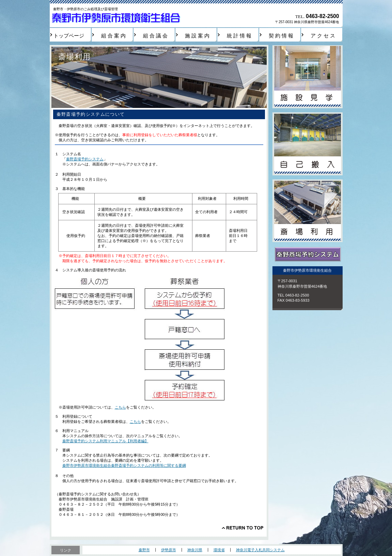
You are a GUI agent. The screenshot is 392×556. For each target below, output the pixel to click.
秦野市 (144, 550)
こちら (120, 407)
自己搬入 (308, 144)
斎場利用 (308, 211)
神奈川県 (195, 550)
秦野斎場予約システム (85, 159)
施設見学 (308, 77)
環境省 (219, 550)
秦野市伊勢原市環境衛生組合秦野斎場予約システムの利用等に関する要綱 (124, 465)
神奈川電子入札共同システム (260, 550)
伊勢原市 (169, 550)
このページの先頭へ (242, 528)
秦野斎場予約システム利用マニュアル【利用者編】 (105, 441)
